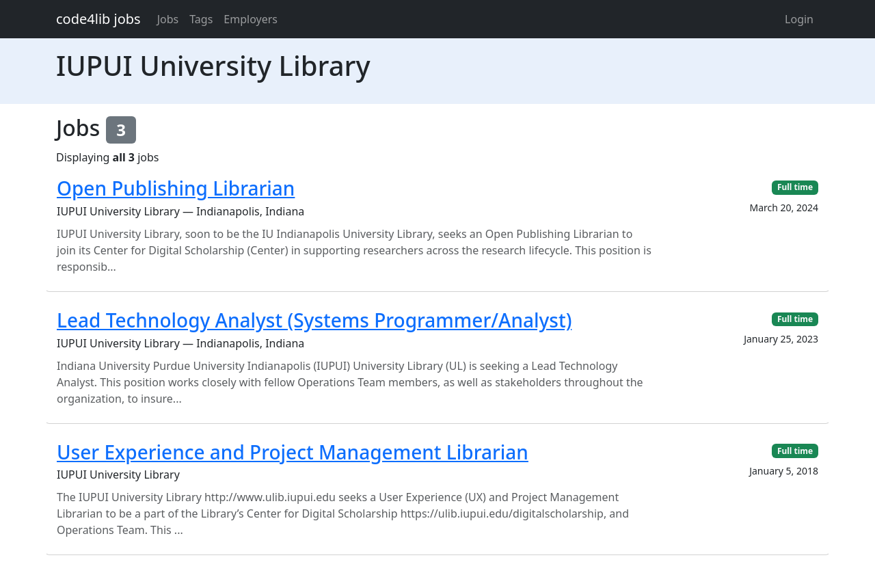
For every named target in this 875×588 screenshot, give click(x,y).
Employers (251, 19)
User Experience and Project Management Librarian (293, 452)
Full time (795, 187)
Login (799, 19)
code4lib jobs (98, 19)
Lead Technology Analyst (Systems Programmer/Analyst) (314, 320)
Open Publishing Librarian (176, 188)
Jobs (168, 19)
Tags (201, 19)
